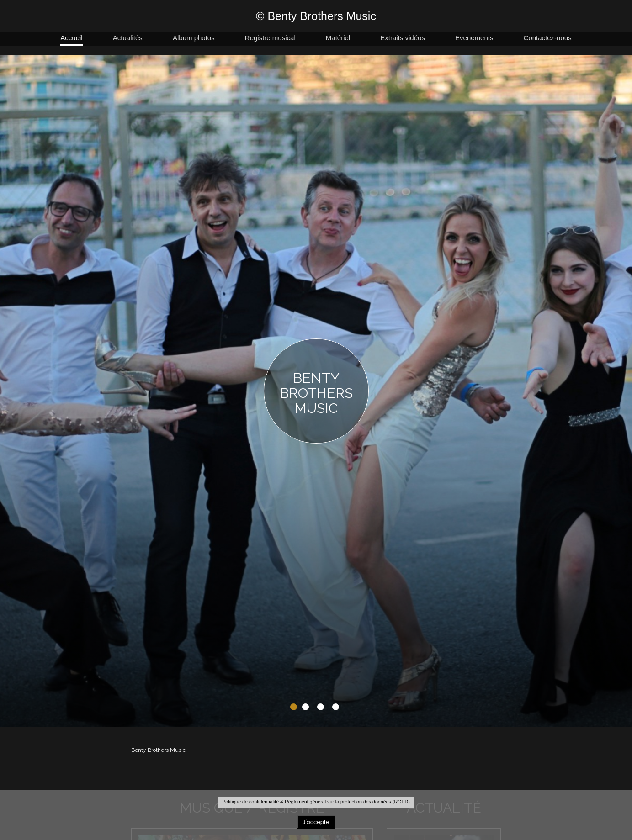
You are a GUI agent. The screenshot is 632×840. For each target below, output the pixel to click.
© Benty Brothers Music (316, 16)
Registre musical (270, 38)
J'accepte (316, 822)
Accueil (71, 38)
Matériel (338, 38)
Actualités (128, 38)
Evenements (474, 38)
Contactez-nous (548, 38)
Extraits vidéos (403, 38)
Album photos (194, 38)
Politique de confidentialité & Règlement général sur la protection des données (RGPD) (316, 802)
